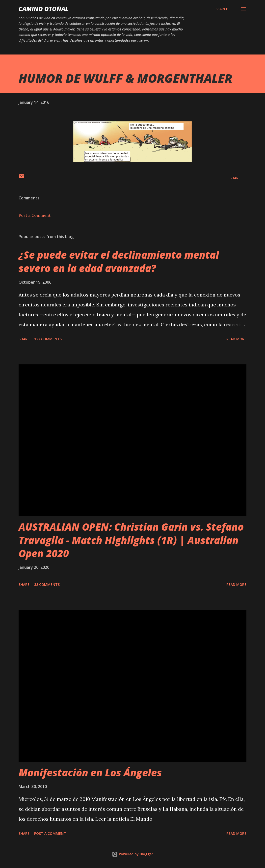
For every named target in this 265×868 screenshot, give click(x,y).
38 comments (47, 584)
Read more (236, 339)
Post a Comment (35, 215)
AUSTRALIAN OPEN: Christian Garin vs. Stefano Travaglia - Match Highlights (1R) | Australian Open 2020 (131, 540)
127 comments (48, 339)
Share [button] (235, 178)
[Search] (222, 9)
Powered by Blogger (132, 854)
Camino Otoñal (43, 9)
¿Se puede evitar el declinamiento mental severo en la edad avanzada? (119, 261)
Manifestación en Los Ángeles (90, 773)
